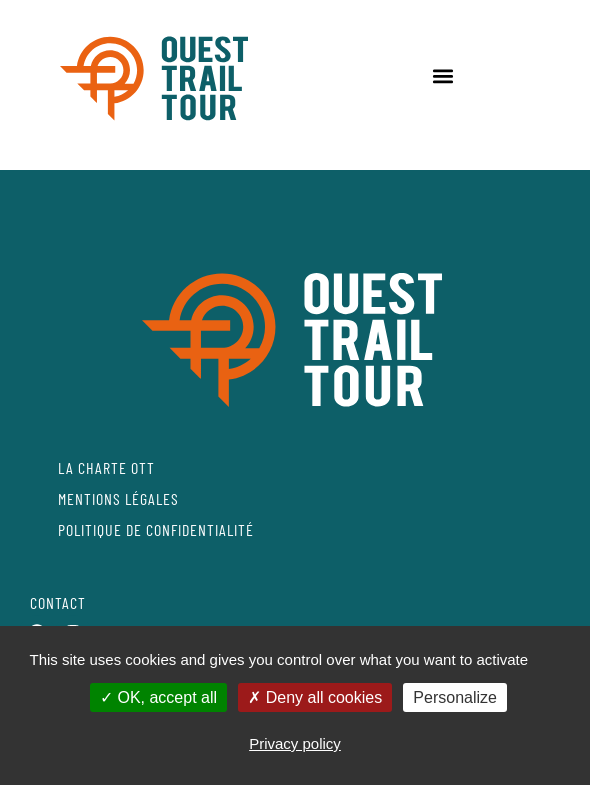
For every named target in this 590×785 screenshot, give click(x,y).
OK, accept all (158, 697)
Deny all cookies (315, 697)
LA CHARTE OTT (106, 467)
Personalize (455, 697)
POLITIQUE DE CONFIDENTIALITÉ (156, 529)
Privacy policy (295, 743)
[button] (442, 75)
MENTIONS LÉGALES (118, 498)
